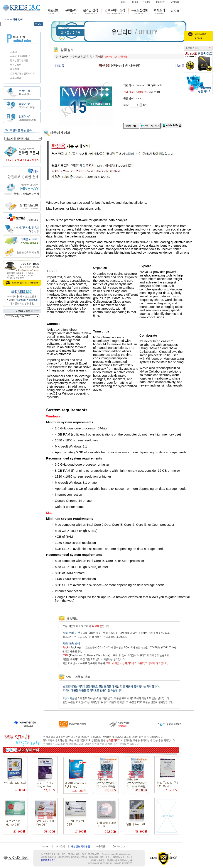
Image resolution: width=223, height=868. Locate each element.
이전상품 (59, 66)
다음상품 (179, 66)
